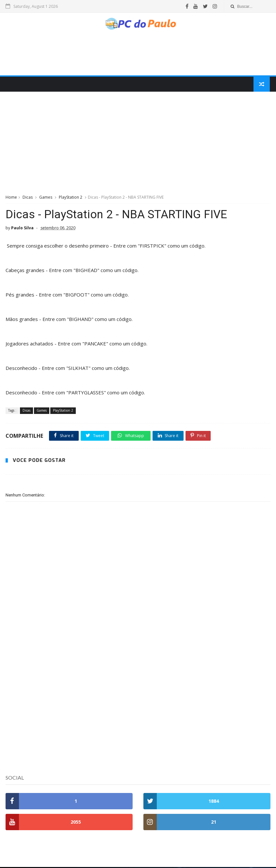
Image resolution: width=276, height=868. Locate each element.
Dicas (28, 198)
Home (11, 198)
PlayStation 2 (71, 198)
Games (46, 198)
